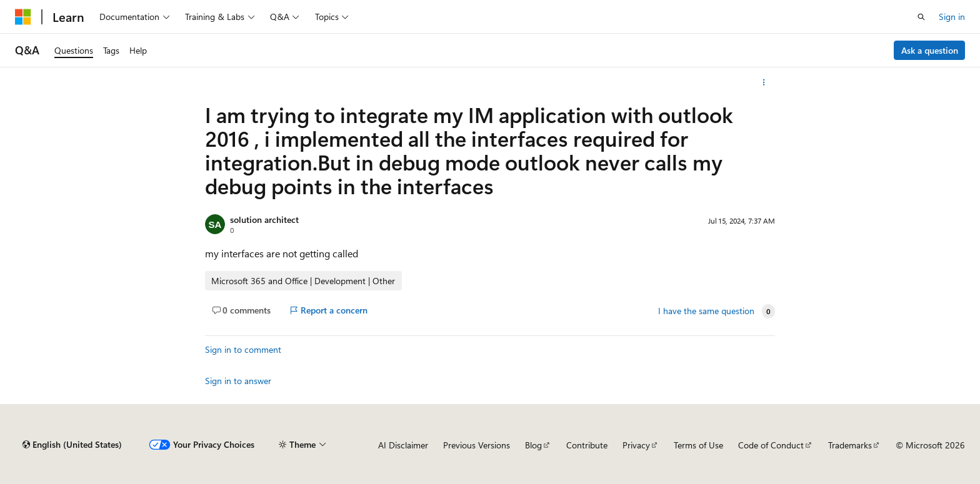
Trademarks (850, 445)
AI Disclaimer (403, 445)
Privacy (636, 445)
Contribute (587, 445)
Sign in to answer (238, 381)
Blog (533, 445)
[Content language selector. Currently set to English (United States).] (72, 445)
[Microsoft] (23, 17)
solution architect (264, 220)
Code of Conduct (771, 445)
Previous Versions (477, 445)
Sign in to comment (243, 349)
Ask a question (930, 50)
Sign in (952, 17)
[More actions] (764, 82)
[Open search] (921, 17)
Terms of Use (698, 445)
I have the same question (706, 311)
